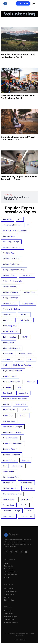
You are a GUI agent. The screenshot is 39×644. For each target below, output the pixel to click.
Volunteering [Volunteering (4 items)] (9, 516)
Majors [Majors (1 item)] (6, 404)
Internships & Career (11, 572)
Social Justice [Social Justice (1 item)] (9, 471)
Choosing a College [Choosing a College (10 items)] (11, 242)
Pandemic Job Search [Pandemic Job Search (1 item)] (12, 432)
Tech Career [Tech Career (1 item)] (26, 499)
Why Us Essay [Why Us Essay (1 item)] (26, 516)
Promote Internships (11, 622)
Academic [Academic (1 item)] (7, 219)
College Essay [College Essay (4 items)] (27, 275)
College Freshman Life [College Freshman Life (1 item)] (12, 281)
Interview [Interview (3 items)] (7, 387)
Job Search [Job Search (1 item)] (8, 393)
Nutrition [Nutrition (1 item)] (23, 415)
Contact (23, 640)
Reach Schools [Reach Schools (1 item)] (9, 460)
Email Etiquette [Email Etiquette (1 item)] (10, 326)
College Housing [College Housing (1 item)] (10, 287)
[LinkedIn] (26, 552)
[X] (21, 552)
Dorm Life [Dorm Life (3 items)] (24, 315)
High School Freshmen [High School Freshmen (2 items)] (13, 371)
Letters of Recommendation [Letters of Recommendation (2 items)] (15, 399)
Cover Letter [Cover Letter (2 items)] (8, 315)
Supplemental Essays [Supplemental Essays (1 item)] (12, 494)
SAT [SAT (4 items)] (5, 466)
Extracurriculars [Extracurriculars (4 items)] (10, 337)
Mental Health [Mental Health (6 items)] (9, 410)
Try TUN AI (23, 3)
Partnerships (8, 614)
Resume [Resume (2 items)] (25, 460)
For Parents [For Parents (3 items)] (8, 354)
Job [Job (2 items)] (19, 387)
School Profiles (9, 594)
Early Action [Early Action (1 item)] (8, 320)
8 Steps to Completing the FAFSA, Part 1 (16, 198)
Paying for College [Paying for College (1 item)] (11, 438)
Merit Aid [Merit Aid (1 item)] (25, 410)
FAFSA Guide (8, 588)
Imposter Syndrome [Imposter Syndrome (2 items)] (12, 382)
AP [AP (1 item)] (28, 225)
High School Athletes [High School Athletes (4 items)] (22, 365)
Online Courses (9, 569)
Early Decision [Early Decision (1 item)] (25, 320)
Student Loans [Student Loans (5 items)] (26, 483)
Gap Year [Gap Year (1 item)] (7, 359)
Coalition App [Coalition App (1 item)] (9, 253)
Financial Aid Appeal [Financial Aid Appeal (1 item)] (12, 348)
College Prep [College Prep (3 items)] (30, 292)
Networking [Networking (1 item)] (8, 415)
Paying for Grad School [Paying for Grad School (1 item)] (13, 443)
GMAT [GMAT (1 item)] (19, 359)
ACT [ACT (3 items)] (20, 219)
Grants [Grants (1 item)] (31, 359)
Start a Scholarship (11, 617)
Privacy (16, 640)
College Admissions (11, 591)
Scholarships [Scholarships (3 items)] (18, 466)
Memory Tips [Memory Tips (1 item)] (20, 404)
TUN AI (6, 578)
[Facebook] (16, 552)
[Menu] (34, 4)
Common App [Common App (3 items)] (28, 303)
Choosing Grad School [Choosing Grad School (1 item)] (12, 247)
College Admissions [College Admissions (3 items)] (11, 259)
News (6, 563)
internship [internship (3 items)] (31, 382)
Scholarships (8, 566)
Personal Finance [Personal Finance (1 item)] (10, 449)
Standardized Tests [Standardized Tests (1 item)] (11, 477)
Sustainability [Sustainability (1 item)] (9, 499)
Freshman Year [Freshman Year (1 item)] (25, 354)
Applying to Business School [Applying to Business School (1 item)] (15, 231)
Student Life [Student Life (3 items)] (8, 483)
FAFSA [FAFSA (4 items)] (25, 337)
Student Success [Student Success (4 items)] (10, 488)
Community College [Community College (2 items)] (12, 309)
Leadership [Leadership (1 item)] (23, 393)
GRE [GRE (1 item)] (5, 365)
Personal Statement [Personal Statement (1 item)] (12, 455)
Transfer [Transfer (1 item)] (24, 505)
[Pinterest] (11, 552)
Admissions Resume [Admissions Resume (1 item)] (12, 225)
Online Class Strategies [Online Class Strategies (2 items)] (13, 427)
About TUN (8, 611)
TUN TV (7, 597)
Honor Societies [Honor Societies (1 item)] (10, 376)
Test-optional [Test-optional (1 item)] (9, 505)
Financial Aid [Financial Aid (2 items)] (8, 343)
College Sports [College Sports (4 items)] (9, 303)
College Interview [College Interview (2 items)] (11, 292)
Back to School (9, 600)
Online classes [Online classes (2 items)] (9, 421)
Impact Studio (9, 620)
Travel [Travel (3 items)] (29, 511)
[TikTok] (6, 552)
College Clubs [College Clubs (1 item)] (9, 275)
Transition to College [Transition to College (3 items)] (12, 511)
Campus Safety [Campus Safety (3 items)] (9, 236)
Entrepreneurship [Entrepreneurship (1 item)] (11, 331)
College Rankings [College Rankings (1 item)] (11, 298)
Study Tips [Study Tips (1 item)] (28, 488)
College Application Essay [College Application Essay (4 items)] (14, 270)
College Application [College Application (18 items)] (11, 264)
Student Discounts (10, 575)
